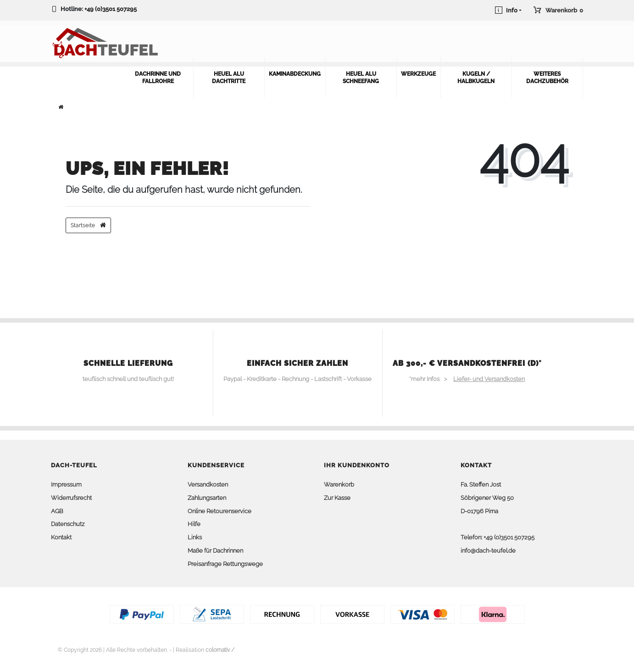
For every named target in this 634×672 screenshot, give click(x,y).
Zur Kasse (337, 498)
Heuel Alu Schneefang (361, 78)
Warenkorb (339, 484)
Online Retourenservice (220, 511)
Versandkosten (208, 484)
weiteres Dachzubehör (547, 78)
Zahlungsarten (207, 498)
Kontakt (61, 537)
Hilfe (194, 524)
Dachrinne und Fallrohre (158, 78)
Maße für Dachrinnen (215, 551)
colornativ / (220, 650)
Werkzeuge (418, 74)
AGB (57, 511)
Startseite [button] (88, 225)
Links (195, 537)
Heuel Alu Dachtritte (229, 78)
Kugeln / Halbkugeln (476, 78)
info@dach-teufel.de (488, 551)
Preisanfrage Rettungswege (225, 564)
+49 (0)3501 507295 (111, 9)
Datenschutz (68, 524)
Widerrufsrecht (71, 498)
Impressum (66, 484)
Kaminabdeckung (295, 74)
